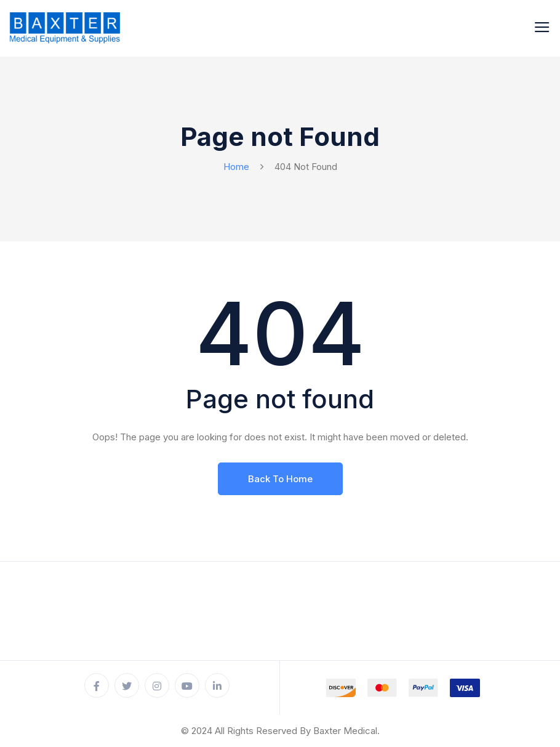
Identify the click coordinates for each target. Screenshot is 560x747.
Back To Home (280, 479)
